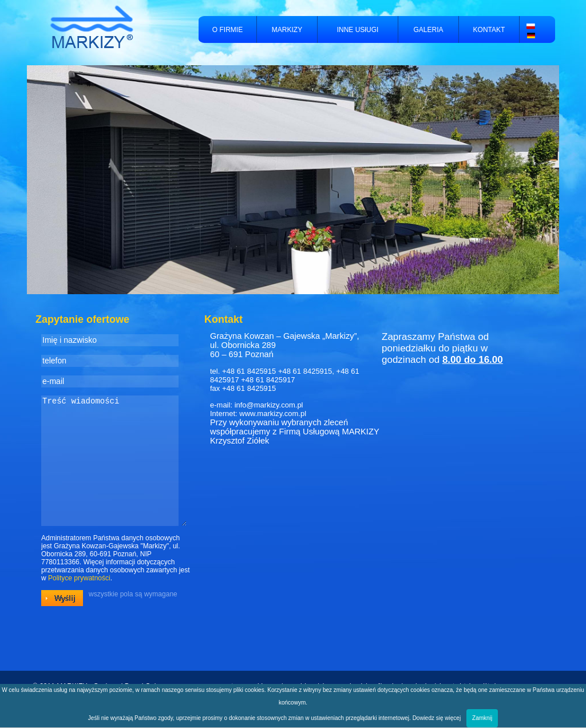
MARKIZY (287, 30)
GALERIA (428, 30)
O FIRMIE (227, 30)
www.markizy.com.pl (273, 414)
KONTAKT (489, 30)
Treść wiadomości (114, 473)
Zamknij (482, 718)
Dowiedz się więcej (437, 718)
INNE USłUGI (358, 30)
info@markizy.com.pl (269, 405)
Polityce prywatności (79, 602)
